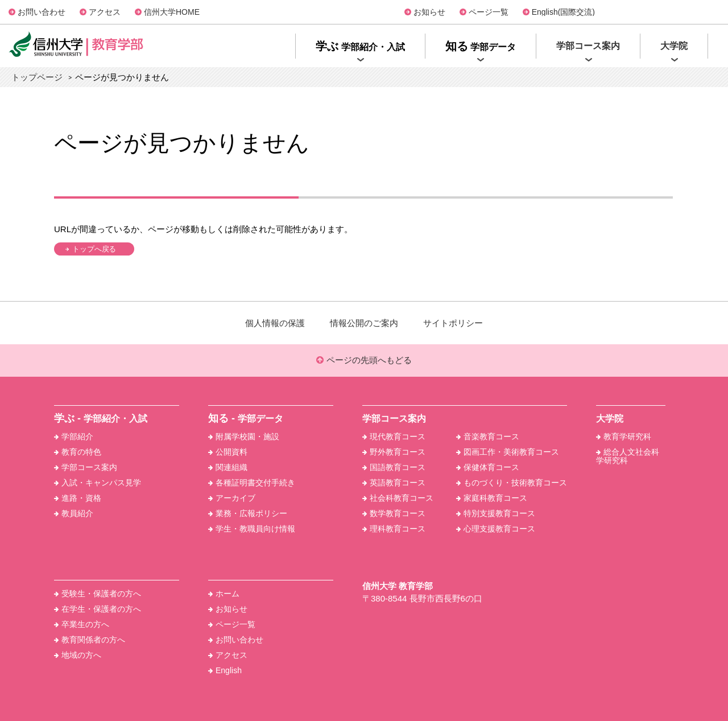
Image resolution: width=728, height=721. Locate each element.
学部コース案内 (86, 467)
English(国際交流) (563, 12)
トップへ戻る (94, 249)
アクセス (105, 12)
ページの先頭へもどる (364, 360)
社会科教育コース (398, 498)
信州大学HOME (172, 12)
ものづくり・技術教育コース (512, 483)
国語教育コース (394, 467)
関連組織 (228, 467)
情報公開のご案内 (364, 323)
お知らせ (429, 12)
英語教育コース (394, 483)
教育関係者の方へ (90, 640)
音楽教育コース (488, 436)
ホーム (224, 594)
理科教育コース (394, 529)
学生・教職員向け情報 (252, 529)
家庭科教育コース (492, 498)
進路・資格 (78, 498)
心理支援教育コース (496, 529)
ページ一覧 (489, 12)
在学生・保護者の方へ (98, 609)
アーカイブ (232, 498)
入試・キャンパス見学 (98, 483)
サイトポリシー (453, 323)
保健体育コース (488, 467)
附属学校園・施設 (244, 436)
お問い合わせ (42, 12)
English (225, 670)
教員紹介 (74, 513)
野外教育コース (394, 452)
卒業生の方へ (82, 624)
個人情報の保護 (275, 323)
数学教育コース (394, 513)
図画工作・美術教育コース (508, 452)
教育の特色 (78, 452)
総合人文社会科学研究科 (628, 456)
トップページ (37, 77)
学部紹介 (74, 436)
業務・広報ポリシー (248, 513)
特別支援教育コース (496, 513)
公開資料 (228, 452)
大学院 (610, 419)
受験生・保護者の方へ (98, 594)
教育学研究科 (624, 436)
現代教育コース (394, 436)
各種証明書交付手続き (252, 483)
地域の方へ (78, 655)
